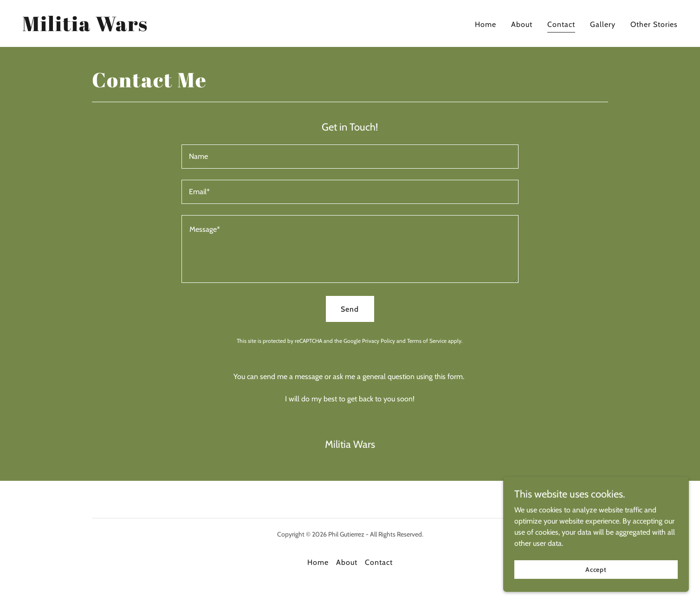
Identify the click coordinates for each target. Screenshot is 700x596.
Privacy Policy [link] (379, 341)
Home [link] (486, 24)
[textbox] (350, 157)
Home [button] (318, 562)
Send (350, 309)
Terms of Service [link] (427, 341)
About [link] (522, 24)
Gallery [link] (603, 24)
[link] (85, 29)
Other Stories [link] (654, 24)
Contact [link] (561, 24)
